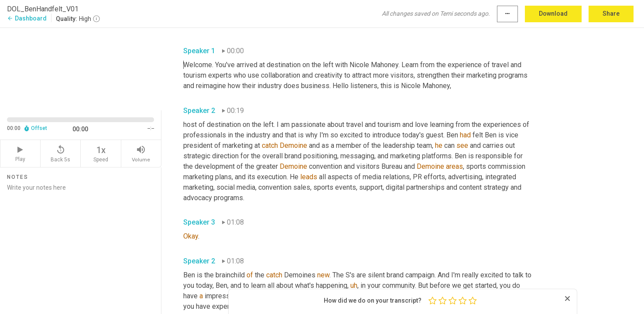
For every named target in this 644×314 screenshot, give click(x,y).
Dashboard (27, 18)
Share (611, 14)
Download (553, 14)
